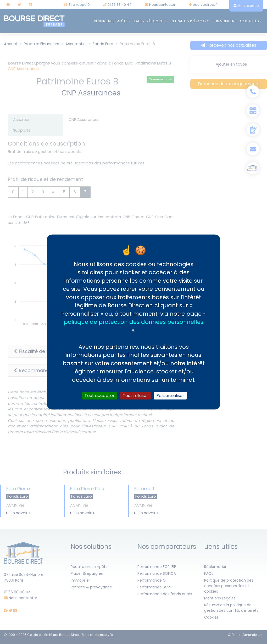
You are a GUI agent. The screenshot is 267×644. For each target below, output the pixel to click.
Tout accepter (100, 396)
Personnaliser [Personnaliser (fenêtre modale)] (170, 396)
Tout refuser (135, 396)
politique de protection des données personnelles (134, 322)
